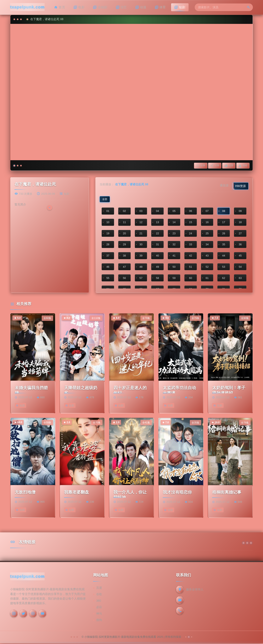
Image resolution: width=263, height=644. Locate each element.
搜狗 (99, 621)
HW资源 (240, 187)
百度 (99, 589)
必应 (99, 608)
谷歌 (99, 595)
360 (99, 602)
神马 (99, 615)
